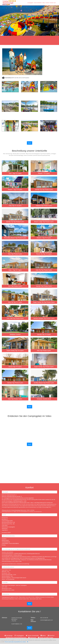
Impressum (32, 638)
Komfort (47, 3)
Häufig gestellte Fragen (46, 638)
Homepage (9, 636)
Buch (55, 3)
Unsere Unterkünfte (38, 3)
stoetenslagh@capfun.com (46, 620)
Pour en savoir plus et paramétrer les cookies (15, 642)
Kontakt (51, 3)
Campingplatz (30, 3)
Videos (44, 3)
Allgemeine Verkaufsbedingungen (16, 638)
